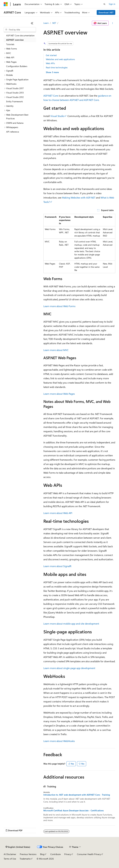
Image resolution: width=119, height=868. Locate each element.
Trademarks (25, 859)
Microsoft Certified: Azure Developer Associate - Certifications (74, 811)
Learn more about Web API (58, 513)
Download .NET (106, 12)
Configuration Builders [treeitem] (17, 66)
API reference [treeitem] (13, 132)
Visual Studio (57, 116)
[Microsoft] (6, 4)
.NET (54, 23)
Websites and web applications (60, 59)
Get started (51, 55)
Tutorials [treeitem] (10, 44)
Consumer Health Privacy (89, 854)
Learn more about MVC (56, 350)
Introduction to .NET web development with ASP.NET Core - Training (77, 795)
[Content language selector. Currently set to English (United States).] (18, 847)
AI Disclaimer (10, 854)
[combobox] (20, 30)
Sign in (112, 4)
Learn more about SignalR (57, 566)
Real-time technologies (57, 67)
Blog (42, 854)
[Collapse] (32, 23)
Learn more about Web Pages (59, 394)
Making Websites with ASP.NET (79, 197)
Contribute (55, 854)
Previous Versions (28, 854)
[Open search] (104, 4)
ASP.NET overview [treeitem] (15, 40)
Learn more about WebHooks (59, 741)
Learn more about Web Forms (59, 306)
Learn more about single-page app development (69, 668)
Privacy (68, 854)
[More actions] (113, 23)
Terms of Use (10, 859)
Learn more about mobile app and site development (71, 624)
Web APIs (50, 63)
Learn (46, 23)
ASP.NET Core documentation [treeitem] (20, 35)
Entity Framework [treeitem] (14, 101)
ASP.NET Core (51, 96)
